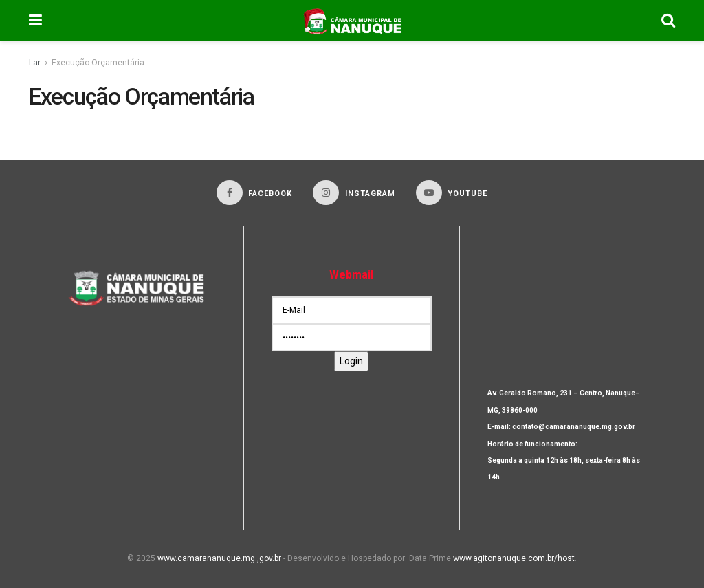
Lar (35, 63)
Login (351, 361)
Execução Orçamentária (98, 63)
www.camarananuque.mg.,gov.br (219, 558)
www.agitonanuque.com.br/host (514, 558)
